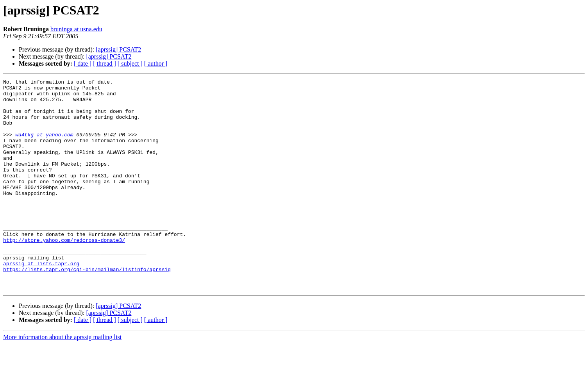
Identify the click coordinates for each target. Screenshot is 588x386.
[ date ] (83, 63)
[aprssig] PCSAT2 (118, 49)
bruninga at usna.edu (76, 29)
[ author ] (156, 63)
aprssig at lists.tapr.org (41, 301)
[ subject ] (130, 63)
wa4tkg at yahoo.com (44, 146)
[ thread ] (105, 63)
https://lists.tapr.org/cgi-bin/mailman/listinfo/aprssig (87, 308)
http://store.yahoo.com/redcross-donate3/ (64, 273)
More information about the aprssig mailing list (62, 379)
